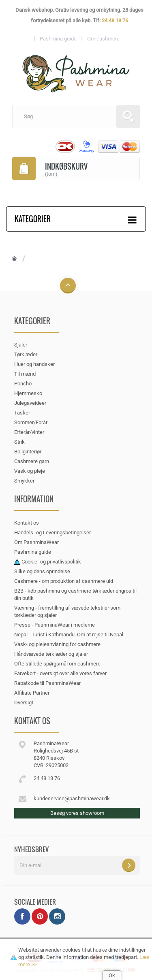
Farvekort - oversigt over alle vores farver (60, 673)
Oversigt (24, 703)
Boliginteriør (28, 452)
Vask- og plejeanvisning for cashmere (57, 644)
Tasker (22, 413)
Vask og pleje (30, 471)
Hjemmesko (28, 393)
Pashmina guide (33, 552)
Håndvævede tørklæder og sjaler (51, 654)
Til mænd (25, 374)
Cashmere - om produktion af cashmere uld (64, 581)
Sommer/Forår (31, 422)
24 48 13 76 (115, 20)
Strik (19, 442)
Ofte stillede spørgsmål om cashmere (57, 664)
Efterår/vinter (29, 432)
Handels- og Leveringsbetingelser (52, 533)
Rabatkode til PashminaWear (47, 683)
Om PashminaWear (36, 542)
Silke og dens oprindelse (42, 571)
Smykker (24, 481)
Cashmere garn (32, 461)
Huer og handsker (34, 364)
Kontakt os (27, 523)
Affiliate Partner (32, 693)
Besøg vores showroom (77, 813)
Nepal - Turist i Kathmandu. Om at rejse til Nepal (69, 635)
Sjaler (21, 345)
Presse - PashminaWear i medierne (55, 625)
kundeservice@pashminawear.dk (72, 798)
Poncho (23, 384)
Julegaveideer (30, 403)
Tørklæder (26, 354)
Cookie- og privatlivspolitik (51, 562)
